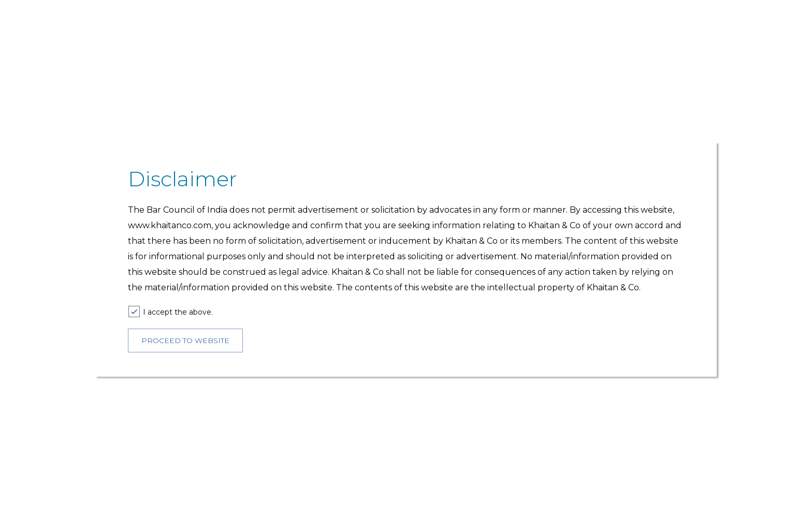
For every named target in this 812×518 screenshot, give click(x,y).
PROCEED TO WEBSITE (185, 341)
